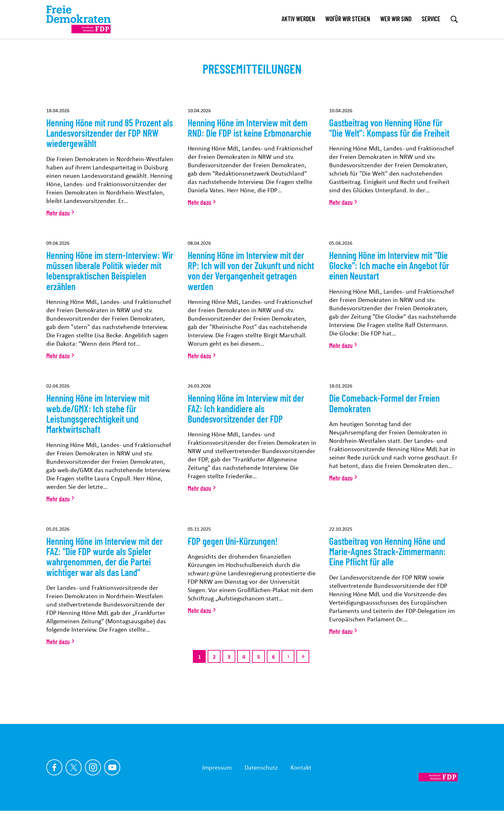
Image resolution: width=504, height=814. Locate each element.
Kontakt (301, 767)
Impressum (217, 767)
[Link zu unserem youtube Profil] (112, 767)
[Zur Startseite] (426, 767)
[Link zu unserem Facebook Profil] (54, 767)
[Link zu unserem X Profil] (74, 767)
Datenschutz (261, 767)
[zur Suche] (454, 19)
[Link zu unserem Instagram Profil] (93, 767)
